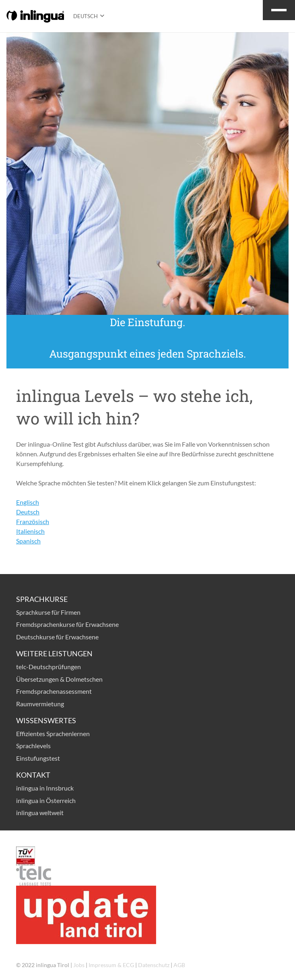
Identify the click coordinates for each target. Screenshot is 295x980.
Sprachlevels (33, 746)
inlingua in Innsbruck (45, 788)
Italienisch (30, 531)
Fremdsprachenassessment (54, 691)
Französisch (33, 521)
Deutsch (28, 512)
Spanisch (28, 541)
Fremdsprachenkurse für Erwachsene (67, 624)
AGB (179, 965)
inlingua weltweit (40, 813)
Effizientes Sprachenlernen (53, 733)
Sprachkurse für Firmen (48, 612)
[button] (89, 16)
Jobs (79, 965)
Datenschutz (154, 965)
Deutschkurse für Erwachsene (57, 637)
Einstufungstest (38, 758)
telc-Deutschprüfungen (48, 667)
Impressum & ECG (111, 965)
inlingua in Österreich (46, 800)
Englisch (28, 502)
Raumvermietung (40, 704)
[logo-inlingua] (35, 16)
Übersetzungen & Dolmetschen (59, 679)
